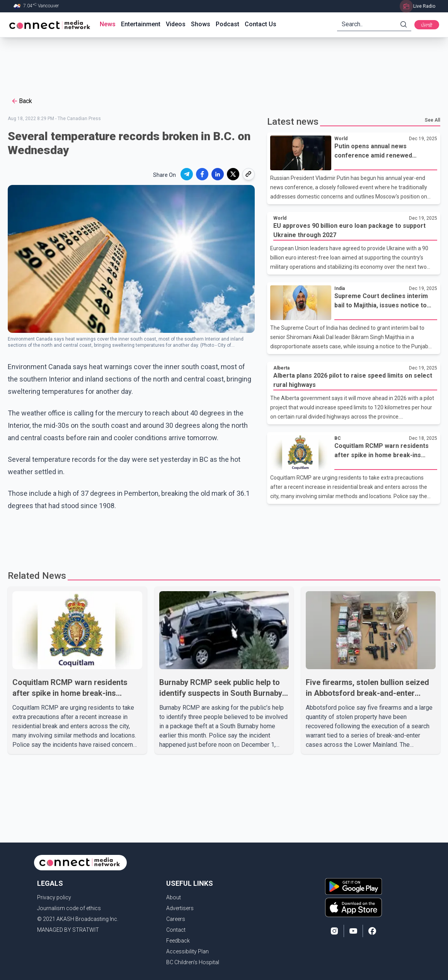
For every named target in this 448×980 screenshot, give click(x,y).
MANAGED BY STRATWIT (68, 930)
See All (433, 120)
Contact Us (261, 24)
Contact (176, 930)
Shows (201, 24)
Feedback (178, 941)
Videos (176, 24)
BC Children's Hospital (193, 962)
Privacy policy (54, 897)
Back (21, 101)
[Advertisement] (221, 63)
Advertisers (180, 908)
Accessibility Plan (187, 951)
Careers (176, 919)
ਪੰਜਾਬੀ (427, 25)
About (174, 897)
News (108, 24)
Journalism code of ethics (69, 908)
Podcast (227, 24)
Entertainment (141, 24)
